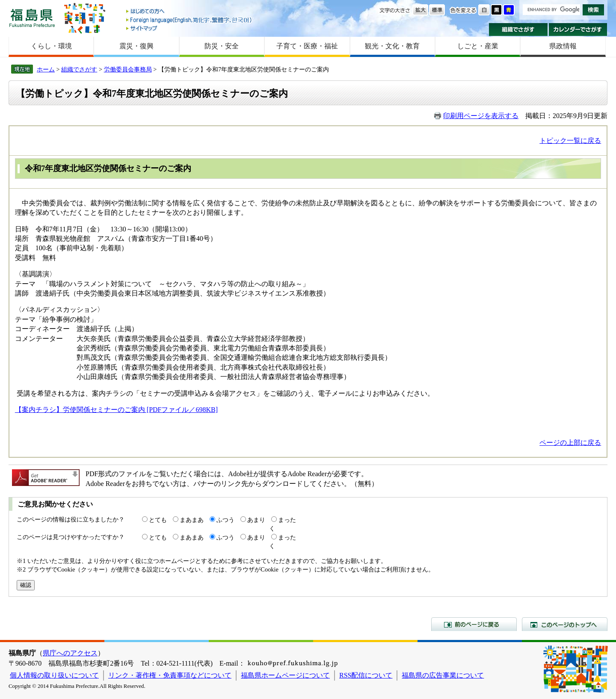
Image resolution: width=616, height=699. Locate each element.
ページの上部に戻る (570, 443)
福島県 (32, 18)
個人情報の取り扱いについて (54, 675)
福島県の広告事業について (443, 675)
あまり (256, 520)
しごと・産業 (478, 46)
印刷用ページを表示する (481, 116)
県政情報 (563, 46)
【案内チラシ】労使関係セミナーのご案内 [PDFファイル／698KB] (116, 410)
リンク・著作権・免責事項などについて (170, 675)
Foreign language (190, 20)
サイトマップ (190, 28)
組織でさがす (518, 30)
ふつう (225, 520)
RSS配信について (366, 675)
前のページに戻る (474, 624)
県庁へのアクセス (70, 653)
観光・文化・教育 (392, 46)
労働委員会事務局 (128, 69)
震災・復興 (136, 46)
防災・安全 (222, 46)
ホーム (46, 69)
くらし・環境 (51, 46)
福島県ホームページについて (285, 675)
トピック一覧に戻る (570, 141)
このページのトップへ (565, 624)
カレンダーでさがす (578, 30)
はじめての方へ (190, 12)
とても (158, 520)
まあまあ (192, 520)
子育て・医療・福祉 (307, 46)
